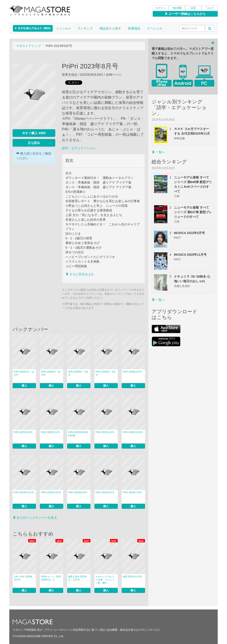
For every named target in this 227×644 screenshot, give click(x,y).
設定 (193, 8)
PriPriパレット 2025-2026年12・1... (51, 578)
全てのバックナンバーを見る (35, 518)
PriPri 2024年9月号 (78, 492)
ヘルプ (209, 8)
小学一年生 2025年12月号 (23, 578)
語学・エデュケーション (79, 148)
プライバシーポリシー (57, 630)
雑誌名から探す (110, 28)
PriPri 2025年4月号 (23, 432)
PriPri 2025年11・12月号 (24, 373)
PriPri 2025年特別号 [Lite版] (78, 434)
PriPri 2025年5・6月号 (106, 373)
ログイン (161, 8)
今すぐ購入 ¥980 (34, 133)
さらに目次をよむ (80, 274)
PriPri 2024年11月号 (24, 492)
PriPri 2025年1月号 (105, 432)
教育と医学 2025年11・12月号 (78, 578)
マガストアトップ (28, 46)
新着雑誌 (134, 28)
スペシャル (155, 28)
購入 (24, 386)
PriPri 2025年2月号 (50, 432)
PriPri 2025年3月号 (132, 372)
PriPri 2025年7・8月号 (78, 373)
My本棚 (177, 8)
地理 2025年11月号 (132, 577)
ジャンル (63, 28)
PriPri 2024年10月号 (51, 492)
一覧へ (158, 152)
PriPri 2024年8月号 (105, 492)
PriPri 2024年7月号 (132, 492)
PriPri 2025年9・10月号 (51, 373)
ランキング (85, 28)
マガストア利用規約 (25, 630)
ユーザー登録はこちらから (185, 14)
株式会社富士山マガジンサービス (140, 630)
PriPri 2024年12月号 (133, 432)
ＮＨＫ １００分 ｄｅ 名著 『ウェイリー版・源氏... (105, 580)
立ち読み (34, 143)
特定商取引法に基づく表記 (89, 630)
